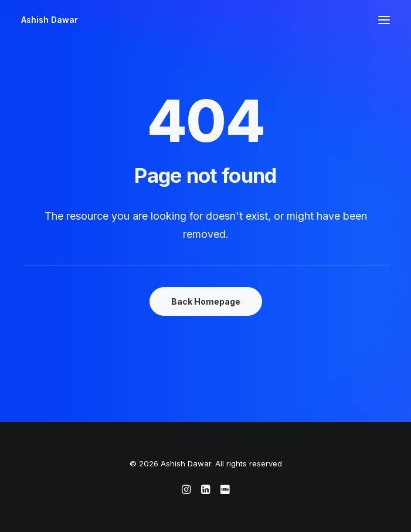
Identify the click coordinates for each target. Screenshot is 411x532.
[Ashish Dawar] (50, 20)
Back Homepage (206, 301)
